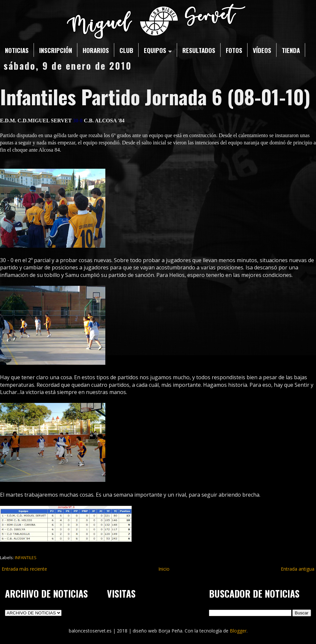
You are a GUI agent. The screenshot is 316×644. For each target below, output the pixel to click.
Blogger (238, 631)
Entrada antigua (298, 569)
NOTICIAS (17, 50)
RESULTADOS (199, 50)
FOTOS (234, 50)
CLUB (126, 50)
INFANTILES (26, 558)
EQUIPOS (158, 50)
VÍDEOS (262, 50)
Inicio (164, 569)
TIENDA (291, 50)
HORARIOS (96, 50)
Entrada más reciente (24, 569)
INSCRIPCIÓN (56, 50)
